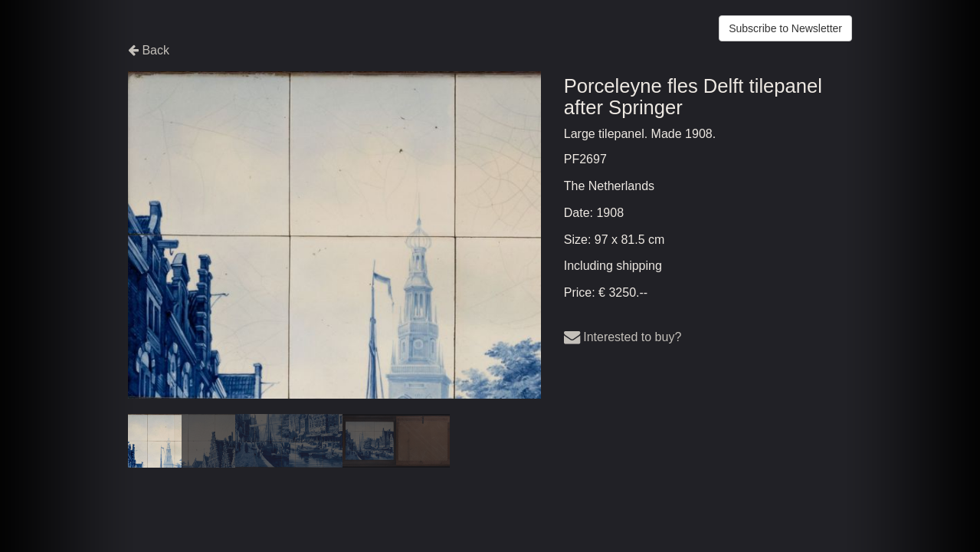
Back (149, 50)
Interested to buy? (623, 337)
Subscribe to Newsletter (785, 28)
